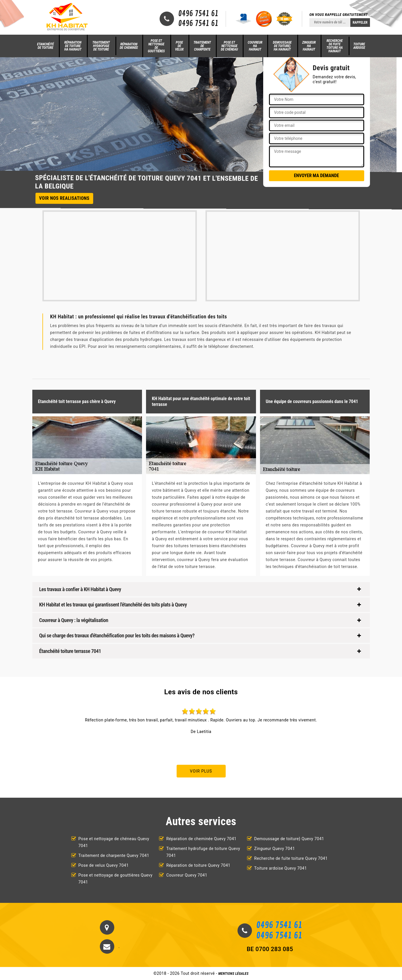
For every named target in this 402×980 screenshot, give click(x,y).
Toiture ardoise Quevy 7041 (281, 868)
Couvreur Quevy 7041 (187, 875)
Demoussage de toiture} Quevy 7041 (289, 839)
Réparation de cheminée (129, 46)
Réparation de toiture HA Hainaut (73, 46)
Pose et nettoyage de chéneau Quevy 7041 (114, 842)
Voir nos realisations (64, 198)
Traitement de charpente (202, 46)
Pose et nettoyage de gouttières (156, 46)
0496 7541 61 (198, 14)
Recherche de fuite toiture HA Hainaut (334, 46)
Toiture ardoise (359, 46)
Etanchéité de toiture (46, 46)
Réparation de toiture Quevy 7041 (198, 865)
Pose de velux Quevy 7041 (104, 865)
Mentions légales (234, 974)
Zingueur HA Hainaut (309, 46)
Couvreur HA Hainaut (255, 46)
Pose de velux (179, 46)
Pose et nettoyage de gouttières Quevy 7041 (116, 879)
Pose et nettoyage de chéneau (229, 46)
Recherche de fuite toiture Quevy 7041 (291, 858)
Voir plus (201, 771)
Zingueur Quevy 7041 (275, 849)
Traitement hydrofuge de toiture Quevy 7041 (203, 852)
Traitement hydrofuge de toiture (101, 46)
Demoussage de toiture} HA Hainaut (282, 46)
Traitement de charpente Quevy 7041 (114, 855)
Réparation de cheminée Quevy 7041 (201, 839)
